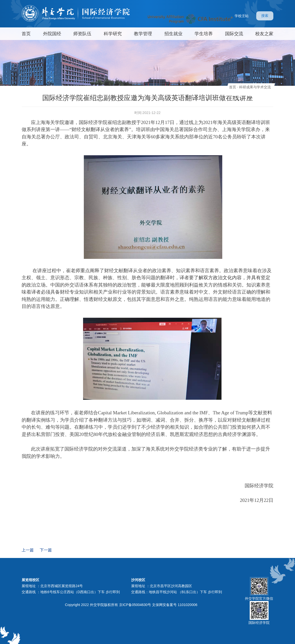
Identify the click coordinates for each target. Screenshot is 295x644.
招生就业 (173, 34)
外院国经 (52, 34)
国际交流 (234, 34)
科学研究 (113, 34)
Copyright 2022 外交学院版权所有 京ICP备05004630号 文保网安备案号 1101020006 (131, 605)
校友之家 (264, 34)
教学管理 (143, 34)
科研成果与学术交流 (255, 87)
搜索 (265, 16)
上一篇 (28, 550)
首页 (26, 34)
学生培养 (204, 34)
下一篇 (46, 550)
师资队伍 (82, 34)
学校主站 (242, 16)
